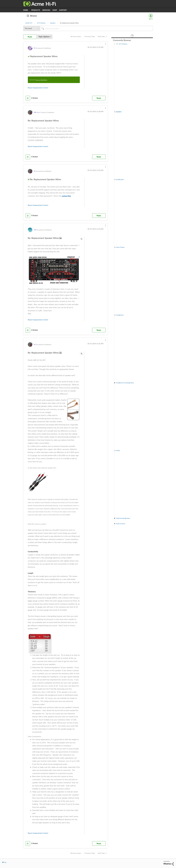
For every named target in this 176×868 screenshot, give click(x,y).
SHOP (55, 10)
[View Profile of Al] (34, 48)
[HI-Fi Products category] (115, 44)
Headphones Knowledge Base (125, 383)
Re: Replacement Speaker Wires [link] (69, 23)
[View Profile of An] (35, 171)
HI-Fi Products (41, 23)
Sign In (151, 19)
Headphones (120, 315)
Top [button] (5, 862)
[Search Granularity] (32, 28)
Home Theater (120, 247)
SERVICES (46, 10)
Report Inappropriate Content (38, 88)
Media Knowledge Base (123, 518)
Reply (99, 98)
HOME (26, 10)
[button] (106, 44)
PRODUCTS (36, 10)
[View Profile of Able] (35, 112)
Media (118, 450)
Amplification (120, 179)
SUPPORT (63, 10)
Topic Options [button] (44, 37)
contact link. (67, 196)
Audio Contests (121, 524)
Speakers (53, 23)
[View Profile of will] (35, 230)
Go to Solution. (41, 80)
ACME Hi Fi (29, 23)
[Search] (96, 28)
